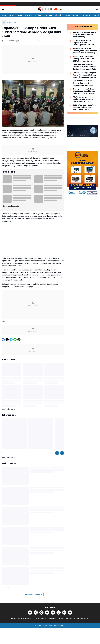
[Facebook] (3, 340)
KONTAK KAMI (74, 619)
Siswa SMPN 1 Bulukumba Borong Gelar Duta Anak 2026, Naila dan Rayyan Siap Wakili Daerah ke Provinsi (84, 59)
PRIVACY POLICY (41, 619)
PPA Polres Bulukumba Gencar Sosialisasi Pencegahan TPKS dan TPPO (83, 83)
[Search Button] (97, 9)
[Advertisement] (33, 60)
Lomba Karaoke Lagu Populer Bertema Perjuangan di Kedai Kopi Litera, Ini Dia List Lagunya (84, 43)
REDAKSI (14, 619)
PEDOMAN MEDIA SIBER (26, 619)
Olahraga (48, 15)
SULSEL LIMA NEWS (59, 626)
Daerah (76, 15)
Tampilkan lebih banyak (33, 594)
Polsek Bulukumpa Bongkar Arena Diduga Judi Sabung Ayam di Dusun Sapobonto (85, 75)
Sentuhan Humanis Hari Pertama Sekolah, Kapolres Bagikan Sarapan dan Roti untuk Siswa (85, 67)
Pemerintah (87, 15)
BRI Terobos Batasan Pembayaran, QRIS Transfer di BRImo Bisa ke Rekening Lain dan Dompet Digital (85, 51)
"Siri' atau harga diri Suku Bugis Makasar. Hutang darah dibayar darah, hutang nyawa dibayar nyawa (84, 99)
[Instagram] (41, 612)
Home (4, 15)
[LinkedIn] (64, 612)
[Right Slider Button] (98, 15)
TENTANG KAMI (63, 619)
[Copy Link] (19, 340)
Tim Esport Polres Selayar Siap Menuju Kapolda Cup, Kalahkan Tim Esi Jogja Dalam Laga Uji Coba (84, 91)
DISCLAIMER (52, 619)
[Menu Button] (3, 9)
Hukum (20, 15)
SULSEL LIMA (44, 626)
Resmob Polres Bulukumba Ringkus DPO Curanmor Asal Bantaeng (84, 35)
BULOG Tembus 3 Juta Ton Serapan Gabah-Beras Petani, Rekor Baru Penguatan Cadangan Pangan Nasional (84, 107)
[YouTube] (47, 612)
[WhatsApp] (15, 340)
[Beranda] (4, 22)
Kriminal (38, 15)
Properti (67, 15)
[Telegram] (11, 340)
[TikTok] (59, 612)
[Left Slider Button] (57, 453)
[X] (7, 340)
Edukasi (58, 15)
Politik (12, 15)
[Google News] (53, 612)
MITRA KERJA (85, 619)
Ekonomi (29, 15)
